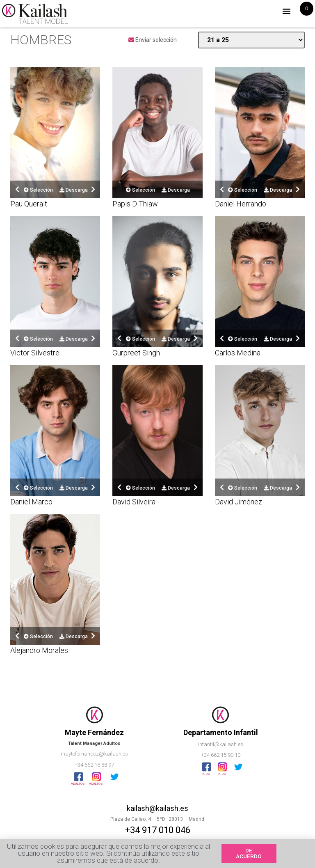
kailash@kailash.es (157, 808)
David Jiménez (239, 502)
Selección (38, 190)
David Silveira (134, 502)
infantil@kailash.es (221, 744)
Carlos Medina (238, 353)
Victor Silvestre (35, 353)
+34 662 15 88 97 (94, 765)
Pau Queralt (29, 204)
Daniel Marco (31, 502)
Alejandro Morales (39, 650)
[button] (287, 11)
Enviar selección (153, 40)
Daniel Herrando (241, 204)
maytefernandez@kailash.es (94, 754)
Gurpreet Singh (136, 353)
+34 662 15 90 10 (221, 755)
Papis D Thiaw (135, 204)
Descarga (74, 190)
